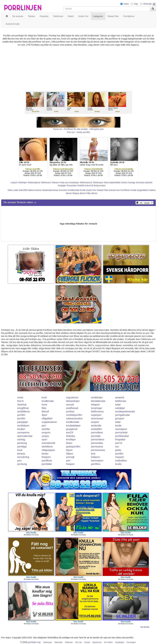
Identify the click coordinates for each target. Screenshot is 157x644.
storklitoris (47, 447)
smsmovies (97, 419)
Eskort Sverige (128, 182)
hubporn (95, 457)
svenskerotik (49, 443)
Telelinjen (23, 182)
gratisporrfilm (73, 447)
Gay (136, 4)
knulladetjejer (73, 426)
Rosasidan (72, 186)
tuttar (118, 405)
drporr (69, 450)
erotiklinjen (97, 398)
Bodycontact (100, 186)
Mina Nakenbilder (112, 182)
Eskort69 (23, 190)
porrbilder (47, 464)
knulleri (21, 429)
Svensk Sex (114, 190)
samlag (21, 440)
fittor (44, 408)
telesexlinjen (73, 401)
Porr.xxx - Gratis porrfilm (79, 132)
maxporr (120, 457)
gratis (118, 450)
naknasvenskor (74, 419)
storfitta (46, 429)
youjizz (45, 436)
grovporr (120, 419)
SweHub (22, 405)
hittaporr (95, 405)
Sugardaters (143, 190)
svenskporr (121, 429)
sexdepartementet (125, 411)
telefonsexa (97, 411)
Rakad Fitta (103, 190)
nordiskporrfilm (74, 415)
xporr (44, 440)
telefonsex (121, 401)
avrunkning (23, 457)
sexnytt (70, 405)
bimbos (21, 454)
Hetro (126, 4)
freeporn (46, 457)
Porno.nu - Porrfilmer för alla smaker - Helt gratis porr (78, 129)
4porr (45, 415)
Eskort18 (89, 186)
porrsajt (70, 457)
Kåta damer (92, 193)
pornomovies (98, 450)
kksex (69, 443)
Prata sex (64, 182)
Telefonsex (46, 182)
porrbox (70, 411)
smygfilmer (23, 408)
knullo (118, 426)
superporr (96, 415)
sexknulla (96, 426)
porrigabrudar (123, 415)
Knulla (133, 190)
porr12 (119, 443)
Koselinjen (74, 182)
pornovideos (98, 440)
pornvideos (97, 432)
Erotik (83, 190)
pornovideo (97, 443)
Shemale (147, 4)
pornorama (97, 447)
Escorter (63, 190)
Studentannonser (50, 190)
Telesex (55, 182)
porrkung (22, 443)
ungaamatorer (49, 422)
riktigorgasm (48, 450)
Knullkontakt (73, 190)
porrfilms (96, 464)
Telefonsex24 (86, 182)
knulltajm (71, 440)
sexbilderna (23, 411)
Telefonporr (98, 182)
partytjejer (23, 422)
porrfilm (21, 415)
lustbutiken (121, 461)
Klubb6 (81, 186)
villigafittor (47, 419)
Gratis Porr (91, 190)
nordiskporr (23, 426)
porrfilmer (47, 461)
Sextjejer (62, 186)
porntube (96, 436)
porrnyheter (121, 432)
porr (44, 426)
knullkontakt (73, 422)
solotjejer (120, 408)
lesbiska (71, 436)
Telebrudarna (34, 182)
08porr (70, 454)
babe (118, 422)
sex (117, 447)
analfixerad (72, 408)
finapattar (120, 440)
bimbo (45, 454)
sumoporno (23, 432)
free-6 (20, 401)
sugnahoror (72, 398)
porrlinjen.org (34, 642)
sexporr (95, 422)
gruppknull (72, 429)
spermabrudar (25, 436)
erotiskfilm (96, 429)
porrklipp (22, 447)
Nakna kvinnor (35, 190)
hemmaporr (97, 461)
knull (44, 398)
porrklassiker (122, 436)
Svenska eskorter (144, 182)
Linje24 (14, 182)
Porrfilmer (125, 190)
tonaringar (96, 408)
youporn (46, 432)
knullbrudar (48, 401)
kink (93, 454)
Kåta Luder (13, 190)
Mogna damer (79, 193)
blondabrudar (98, 401)
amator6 (120, 398)
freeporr (70, 464)
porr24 (70, 432)
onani (20, 398)
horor (45, 405)
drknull (45, 411)
